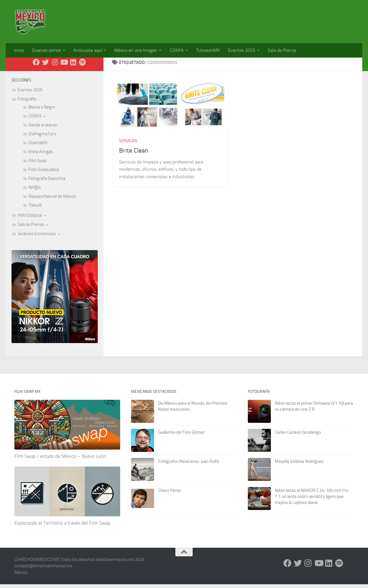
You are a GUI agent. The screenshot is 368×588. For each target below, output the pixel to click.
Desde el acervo (43, 129)
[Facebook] (36, 66)
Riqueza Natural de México (52, 200)
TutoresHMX (208, 50)
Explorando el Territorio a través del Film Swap (62, 527)
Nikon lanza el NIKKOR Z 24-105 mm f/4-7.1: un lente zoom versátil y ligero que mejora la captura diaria (312, 500)
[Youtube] (64, 66)
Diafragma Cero (42, 138)
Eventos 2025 (242, 50)
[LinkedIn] (73, 66)
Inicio (19, 50)
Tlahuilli (35, 209)
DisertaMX (38, 146)
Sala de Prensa (282, 50)
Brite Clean (134, 154)
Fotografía (27, 103)
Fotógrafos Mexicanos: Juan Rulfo (189, 465)
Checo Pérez (169, 494)
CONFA (177, 50)
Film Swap (38, 164)
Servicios (128, 145)
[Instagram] (55, 66)
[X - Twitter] (45, 66)
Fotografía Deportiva (47, 182)
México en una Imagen (136, 50)
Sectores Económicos (37, 237)
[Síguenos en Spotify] (82, 66)
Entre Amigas (41, 155)
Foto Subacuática (44, 173)
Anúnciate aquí (88, 50)
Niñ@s (35, 191)
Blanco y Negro (42, 111)
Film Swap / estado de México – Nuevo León (60, 460)
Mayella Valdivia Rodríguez (299, 465)
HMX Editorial (30, 219)
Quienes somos (46, 50)
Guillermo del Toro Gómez (181, 436)
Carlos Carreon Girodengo (298, 436)
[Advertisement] (249, 19)
